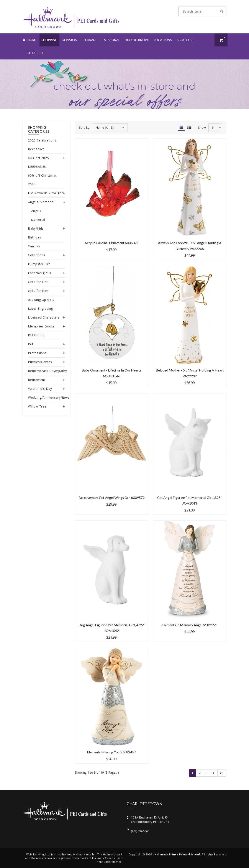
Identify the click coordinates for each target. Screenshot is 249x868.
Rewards (70, 40)
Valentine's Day (40, 389)
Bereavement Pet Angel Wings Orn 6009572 (112, 497)
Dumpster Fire (39, 264)
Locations (163, 40)
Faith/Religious (40, 273)
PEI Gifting (36, 335)
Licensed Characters (44, 317)
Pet (31, 344)
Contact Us (34, 53)
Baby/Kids (36, 228)
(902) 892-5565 (140, 831)
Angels (36, 211)
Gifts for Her (38, 282)
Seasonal (112, 40)
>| (222, 773)
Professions (37, 353)
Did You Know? (137, 40)
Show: (202, 127)
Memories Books (41, 326)
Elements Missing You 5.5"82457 (111, 752)
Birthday (34, 237)
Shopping (49, 40)
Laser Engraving (40, 308)
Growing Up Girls (41, 300)
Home (30, 40)
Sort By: (84, 127)
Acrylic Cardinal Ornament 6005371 (112, 243)
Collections (37, 255)
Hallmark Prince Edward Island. (178, 854)
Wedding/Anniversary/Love (49, 397)
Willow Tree (37, 406)
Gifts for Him (38, 291)
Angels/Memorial (41, 202)
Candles (34, 246)
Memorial (38, 220)
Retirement (37, 380)
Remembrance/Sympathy (48, 371)
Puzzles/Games (40, 362)
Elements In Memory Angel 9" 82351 (190, 625)
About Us (184, 40)
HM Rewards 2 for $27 (46, 193)
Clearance (90, 40)
